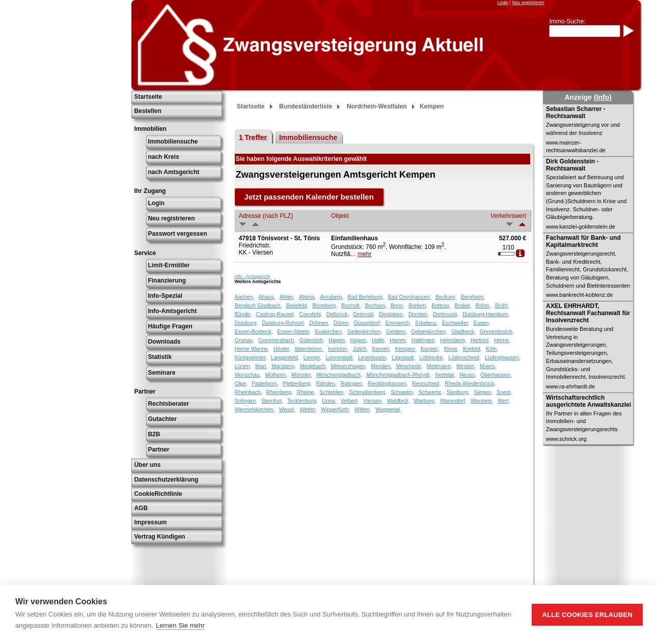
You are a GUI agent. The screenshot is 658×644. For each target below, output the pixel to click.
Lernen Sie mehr (180, 625)
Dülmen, (319, 323)
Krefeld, (472, 349)
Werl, (504, 401)
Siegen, (483, 392)
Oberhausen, (496, 375)
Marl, (261, 366)
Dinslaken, (392, 314)
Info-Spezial (165, 296)
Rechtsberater (168, 404)
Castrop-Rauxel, (275, 314)
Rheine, (306, 392)
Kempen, (406, 349)
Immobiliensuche (173, 142)
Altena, (307, 297)
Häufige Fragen (170, 326)
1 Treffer (253, 137)
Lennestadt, (340, 357)
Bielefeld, (297, 305)
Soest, (504, 392)
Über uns (147, 465)
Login (503, 3)
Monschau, (248, 375)
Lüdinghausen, (503, 357)
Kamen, (382, 349)
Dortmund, (446, 314)
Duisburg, (246, 323)
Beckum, (446, 297)
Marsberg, (284, 366)
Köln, (492, 349)
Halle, (379, 340)
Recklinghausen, (388, 383)
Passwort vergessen (177, 234)
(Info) (603, 97)
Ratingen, (352, 383)
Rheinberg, (280, 392)
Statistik (160, 357)
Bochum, (376, 305)
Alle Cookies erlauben (587, 615)
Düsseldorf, (368, 323)
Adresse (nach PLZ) (266, 216)
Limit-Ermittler (169, 265)
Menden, (381, 366)
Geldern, (396, 331)
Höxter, (282, 349)
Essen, (482, 323)
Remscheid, (426, 383)
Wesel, (287, 409)
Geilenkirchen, (365, 331)
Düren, (342, 323)
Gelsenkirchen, (429, 331)
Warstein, (482, 401)
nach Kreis (163, 157)
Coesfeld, (310, 314)
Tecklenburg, (303, 401)
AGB (141, 508)
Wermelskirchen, (255, 409)
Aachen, (245, 297)
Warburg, (424, 401)
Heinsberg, (453, 340)
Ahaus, (267, 297)
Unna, (329, 401)
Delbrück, (338, 314)
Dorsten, (419, 314)
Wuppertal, (388, 409)
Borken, (418, 305)
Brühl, (502, 305)
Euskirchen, (329, 331)
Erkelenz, (427, 323)
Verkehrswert (508, 216)
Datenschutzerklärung (166, 480)
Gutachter (162, 419)
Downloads (164, 342)
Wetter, (308, 409)
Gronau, (245, 340)
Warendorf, (453, 401)
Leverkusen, (373, 357)
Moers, (488, 366)
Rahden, (326, 383)
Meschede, (409, 366)
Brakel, (463, 305)
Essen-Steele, (294, 331)
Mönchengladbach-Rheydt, (399, 375)
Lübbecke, (432, 357)
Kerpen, (430, 349)
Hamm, (398, 340)
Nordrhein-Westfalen (377, 106)
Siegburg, (458, 392)
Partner (158, 450)
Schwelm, (402, 392)
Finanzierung (167, 281)
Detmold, (364, 314)
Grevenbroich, (497, 331)
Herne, (502, 340)
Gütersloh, (312, 340)
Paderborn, (265, 383)
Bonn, (398, 305)
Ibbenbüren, (309, 349)
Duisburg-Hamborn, (486, 314)
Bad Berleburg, (366, 297)
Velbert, (350, 401)
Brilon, (483, 305)
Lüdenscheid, (465, 357)
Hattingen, (424, 340)
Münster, (302, 375)
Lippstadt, (403, 357)
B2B (154, 434)
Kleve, (451, 349)
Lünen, (243, 366)
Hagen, (337, 340)
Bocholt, (351, 305)
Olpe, (241, 383)
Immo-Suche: (567, 21)
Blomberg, (325, 305)
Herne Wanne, (252, 349)
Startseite (148, 97)
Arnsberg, (332, 297)
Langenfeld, (285, 357)
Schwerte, (431, 392)
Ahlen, (287, 297)
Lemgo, (313, 357)
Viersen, (373, 401)
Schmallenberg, (368, 392)
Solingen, (246, 401)
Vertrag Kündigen (159, 537)
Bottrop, (441, 305)
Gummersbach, (277, 340)
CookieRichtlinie (158, 494)
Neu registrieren (528, 3)
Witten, (363, 409)
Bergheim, (473, 297)
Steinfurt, (272, 401)
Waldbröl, (399, 401)
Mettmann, (440, 366)
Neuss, (468, 375)
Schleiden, (332, 392)
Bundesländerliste (306, 106)
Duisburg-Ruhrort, (283, 323)
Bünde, (243, 314)
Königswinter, (251, 357)
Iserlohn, (338, 349)
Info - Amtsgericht (252, 276)
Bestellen (147, 111)
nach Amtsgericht (173, 172)
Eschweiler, (456, 323)
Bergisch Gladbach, (258, 305)
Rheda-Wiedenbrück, (470, 383)
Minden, (466, 366)
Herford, (481, 340)
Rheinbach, (249, 392)
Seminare (161, 373)
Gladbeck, (463, 331)
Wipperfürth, (336, 409)
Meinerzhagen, (349, 366)
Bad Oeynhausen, (410, 297)
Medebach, (313, 366)
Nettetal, (445, 375)
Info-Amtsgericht (172, 311)
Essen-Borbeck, (254, 331)
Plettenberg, (297, 383)
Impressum (150, 522)
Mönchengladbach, (339, 375)
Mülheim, (276, 375)
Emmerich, (399, 323)
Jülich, (361, 349)
